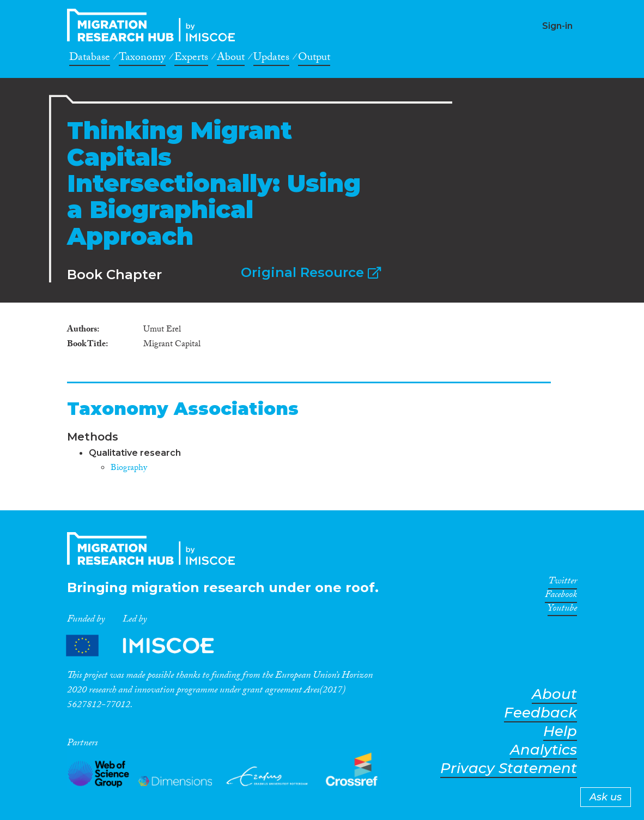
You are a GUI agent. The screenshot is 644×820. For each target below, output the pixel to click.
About (231, 59)
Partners (149, 645)
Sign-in (557, 26)
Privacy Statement (509, 768)
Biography (129, 469)
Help (560, 731)
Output (314, 59)
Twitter (563, 583)
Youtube (562, 610)
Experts (191, 59)
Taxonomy (142, 59)
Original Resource (311, 272)
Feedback (540, 713)
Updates (271, 59)
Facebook (561, 596)
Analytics (543, 750)
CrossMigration (154, 25)
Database (90, 59)
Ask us (606, 797)
